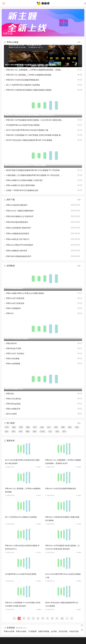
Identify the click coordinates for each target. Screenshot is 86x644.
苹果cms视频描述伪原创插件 (17, 234)
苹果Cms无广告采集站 (14, 354)
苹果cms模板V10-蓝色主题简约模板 (19, 185)
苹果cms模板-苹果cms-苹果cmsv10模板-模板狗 (24, 293)
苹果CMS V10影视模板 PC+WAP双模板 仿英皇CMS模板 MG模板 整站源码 (34, 135)
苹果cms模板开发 (12, 409)
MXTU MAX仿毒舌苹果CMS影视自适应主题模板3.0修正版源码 (22, 462)
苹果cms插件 (21, 631)
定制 (56, 427)
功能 (42, 427)
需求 (14, 431)
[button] (43, 35)
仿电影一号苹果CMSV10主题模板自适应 (21, 190)
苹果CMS (9, 394)
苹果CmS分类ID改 (12, 399)
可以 (50, 431)
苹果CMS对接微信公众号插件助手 (19, 216)
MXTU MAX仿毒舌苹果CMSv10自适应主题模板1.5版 (26, 130)
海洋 (64, 431)
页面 (57, 431)
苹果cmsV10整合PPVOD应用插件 (19, 245)
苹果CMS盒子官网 (12, 349)
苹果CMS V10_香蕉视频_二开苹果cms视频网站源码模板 (28, 75)
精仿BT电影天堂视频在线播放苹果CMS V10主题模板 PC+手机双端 (32, 170)
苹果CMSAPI (10, 344)
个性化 (42, 431)
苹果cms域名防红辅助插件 (16, 205)
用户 (35, 427)
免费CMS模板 (44, 631)
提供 (77, 427)
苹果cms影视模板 (12, 364)
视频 (28, 431)
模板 (28, 427)
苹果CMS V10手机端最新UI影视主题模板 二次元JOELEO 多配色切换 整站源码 (34, 120)
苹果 (21, 427)
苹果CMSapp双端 (12, 404)
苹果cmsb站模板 (12, 359)
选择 (35, 431)
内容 (21, 431)
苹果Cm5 (9, 313)
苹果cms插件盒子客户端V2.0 (17, 239)
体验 (63, 427)
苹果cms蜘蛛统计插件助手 (16, 251)
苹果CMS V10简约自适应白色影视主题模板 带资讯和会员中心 (22, 547)
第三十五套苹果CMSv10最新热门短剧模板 (22, 85)
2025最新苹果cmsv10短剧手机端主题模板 (22, 125)
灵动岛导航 (63, 631)
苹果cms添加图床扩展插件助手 (17, 228)
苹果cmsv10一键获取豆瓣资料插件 (19, 211)
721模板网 (32, 631)
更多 (80, 42)
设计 (49, 427)
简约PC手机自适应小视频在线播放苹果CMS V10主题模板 (28, 140)
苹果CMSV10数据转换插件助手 (18, 256)
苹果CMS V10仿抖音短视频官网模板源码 (21, 80)
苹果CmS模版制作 (12, 308)
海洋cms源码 (10, 414)
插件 (70, 427)
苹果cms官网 (9, 631)
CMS (7, 427)
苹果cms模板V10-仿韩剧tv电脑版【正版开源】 (24, 180)
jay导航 (54, 631)
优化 (7, 431)
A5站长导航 (74, 631)
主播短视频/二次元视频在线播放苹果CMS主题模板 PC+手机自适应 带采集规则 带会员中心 (34, 175)
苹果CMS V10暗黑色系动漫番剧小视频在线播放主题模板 (28, 90)
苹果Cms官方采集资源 (14, 298)
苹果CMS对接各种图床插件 (16, 222)
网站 (14, 427)
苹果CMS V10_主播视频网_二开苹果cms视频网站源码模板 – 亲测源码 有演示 (34, 70)
